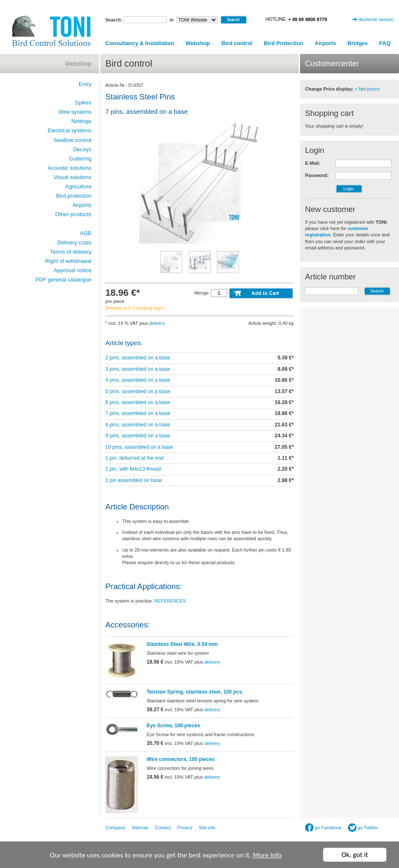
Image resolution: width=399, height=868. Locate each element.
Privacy (185, 828)
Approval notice (72, 270)
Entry (85, 84)
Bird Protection (284, 43)
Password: (317, 175)
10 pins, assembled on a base (139, 447)
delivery (157, 323)
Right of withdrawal (68, 261)
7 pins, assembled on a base (138, 413)
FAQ (385, 43)
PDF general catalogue (63, 280)
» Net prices (367, 89)
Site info (207, 828)
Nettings (81, 121)
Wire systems (75, 112)
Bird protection (74, 196)
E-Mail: (313, 163)
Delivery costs (74, 242)
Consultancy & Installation (140, 43)
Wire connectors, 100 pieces (181, 759)
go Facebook (323, 828)
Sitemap (140, 828)
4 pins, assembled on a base (138, 380)
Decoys (82, 149)
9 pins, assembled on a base (138, 436)
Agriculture (78, 186)
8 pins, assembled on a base (138, 425)
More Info (267, 855)
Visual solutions (72, 177)
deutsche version (376, 19)
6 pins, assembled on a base (138, 402)
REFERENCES (170, 601)
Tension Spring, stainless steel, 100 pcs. (195, 692)
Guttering (80, 159)
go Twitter (363, 828)
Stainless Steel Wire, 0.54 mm (182, 644)
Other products (73, 214)
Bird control (237, 43)
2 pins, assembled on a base (138, 358)
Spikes (83, 103)
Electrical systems (70, 130)
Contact (163, 828)
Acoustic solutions (70, 168)
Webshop (198, 43)
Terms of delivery (71, 252)
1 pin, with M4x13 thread (133, 469)
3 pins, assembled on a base (138, 369)
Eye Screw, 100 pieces (173, 726)
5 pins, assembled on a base (138, 391)
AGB (86, 233)
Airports (325, 43)
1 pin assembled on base (134, 480)
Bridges (358, 43)
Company (115, 828)
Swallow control (72, 140)
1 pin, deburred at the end (135, 458)
